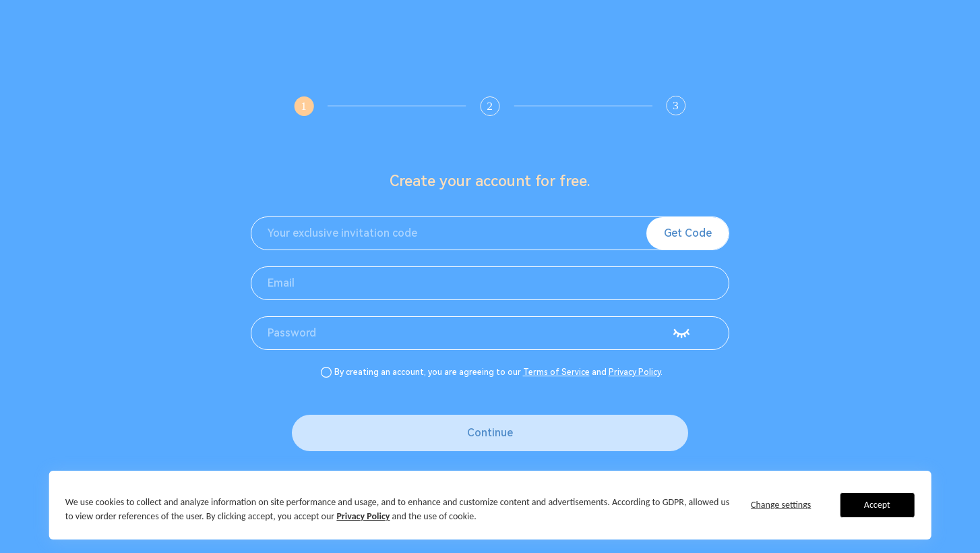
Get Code (688, 233)
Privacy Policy (635, 372)
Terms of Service (556, 372)
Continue (490, 433)
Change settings (781, 505)
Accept (877, 505)
